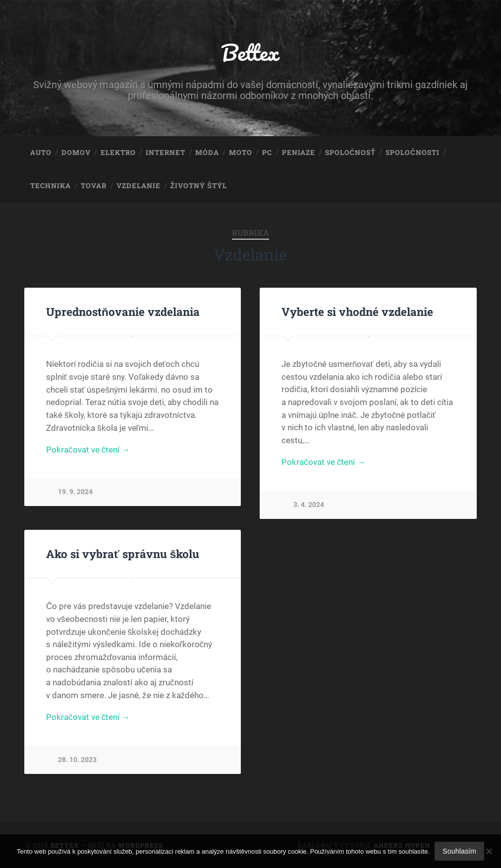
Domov (76, 153)
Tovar (94, 186)
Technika (51, 186)
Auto (41, 153)
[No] (489, 851)
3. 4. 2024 (309, 505)
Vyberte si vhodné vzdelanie (357, 311)
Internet (166, 153)
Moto (241, 153)
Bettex (250, 52)
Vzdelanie (139, 186)
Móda (207, 153)
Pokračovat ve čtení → (88, 450)
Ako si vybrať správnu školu (123, 554)
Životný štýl (199, 186)
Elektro (118, 153)
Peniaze (299, 153)
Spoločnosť (350, 153)
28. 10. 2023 (77, 760)
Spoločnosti (413, 153)
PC (267, 153)
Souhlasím (459, 851)
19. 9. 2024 (75, 492)
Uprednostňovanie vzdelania (123, 311)
